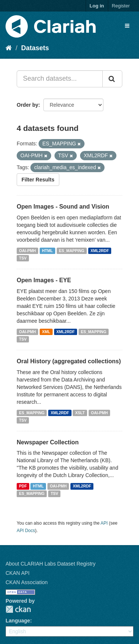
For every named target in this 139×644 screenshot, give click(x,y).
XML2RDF (100, 251)
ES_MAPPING (72, 251)
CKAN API (18, 573)
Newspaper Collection (48, 442)
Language (18, 621)
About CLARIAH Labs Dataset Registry (51, 564)
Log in (97, 6)
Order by (27, 105)
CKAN (18, 609)
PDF (23, 486)
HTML (47, 251)
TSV (23, 258)
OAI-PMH (27, 251)
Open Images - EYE (44, 280)
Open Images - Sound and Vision (63, 207)
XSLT (80, 413)
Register (121, 6)
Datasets (35, 48)
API (104, 523)
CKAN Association (27, 582)
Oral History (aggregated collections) (69, 361)
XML (46, 332)
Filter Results (38, 180)
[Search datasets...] (60, 79)
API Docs (26, 531)
